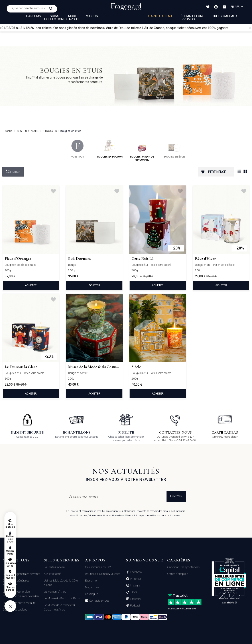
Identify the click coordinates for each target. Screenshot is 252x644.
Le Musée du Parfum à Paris (62, 598)
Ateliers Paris (10, 552)
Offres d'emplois (178, 574)
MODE (72, 16)
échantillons (193, 16)
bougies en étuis (175, 149)
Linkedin (135, 599)
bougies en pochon (110, 149)
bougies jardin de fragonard (142, 151)
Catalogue (91, 594)
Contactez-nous (99, 601)
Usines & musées (10, 576)
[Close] (250, 28)
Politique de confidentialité (19, 603)
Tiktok (133, 592)
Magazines (92, 587)
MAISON (92, 16)
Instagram (136, 586)
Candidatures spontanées (183, 567)
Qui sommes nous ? (98, 567)
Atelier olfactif (52, 574)
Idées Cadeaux (225, 16)
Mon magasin (10, 526)
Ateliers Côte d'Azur (10, 539)
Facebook (136, 572)
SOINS (55, 16)
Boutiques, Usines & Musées (103, 574)
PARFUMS (34, 16)
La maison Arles (10, 564)
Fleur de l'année (10, 589)
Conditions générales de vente (21, 574)
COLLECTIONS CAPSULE (62, 19)
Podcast (135, 606)
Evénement (92, 581)
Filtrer (13, 171)
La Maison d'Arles (55, 592)
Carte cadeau (160, 16)
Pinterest (135, 579)
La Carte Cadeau (54, 567)
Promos (188, 19)
